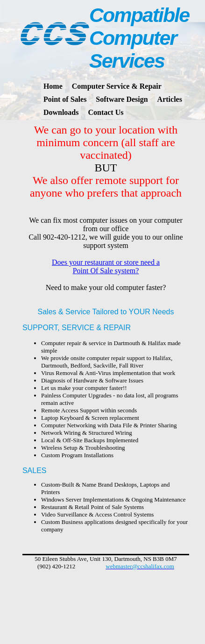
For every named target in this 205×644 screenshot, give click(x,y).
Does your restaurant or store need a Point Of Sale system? (106, 266)
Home (53, 86)
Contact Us (106, 112)
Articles (170, 99)
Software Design (122, 99)
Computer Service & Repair (117, 86)
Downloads (61, 112)
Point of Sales (65, 99)
